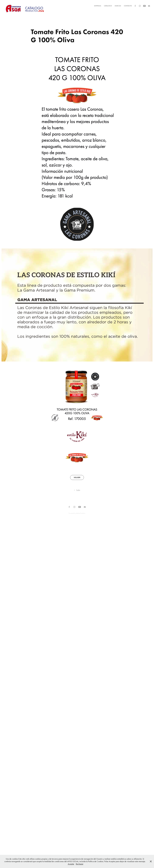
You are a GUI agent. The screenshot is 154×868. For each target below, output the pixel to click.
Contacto (128, 6)
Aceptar (71, 864)
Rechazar (80, 864)
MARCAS (118, 6)
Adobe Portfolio (81, 513)
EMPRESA (98, 6)
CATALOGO (108, 6)
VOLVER (77, 477)
